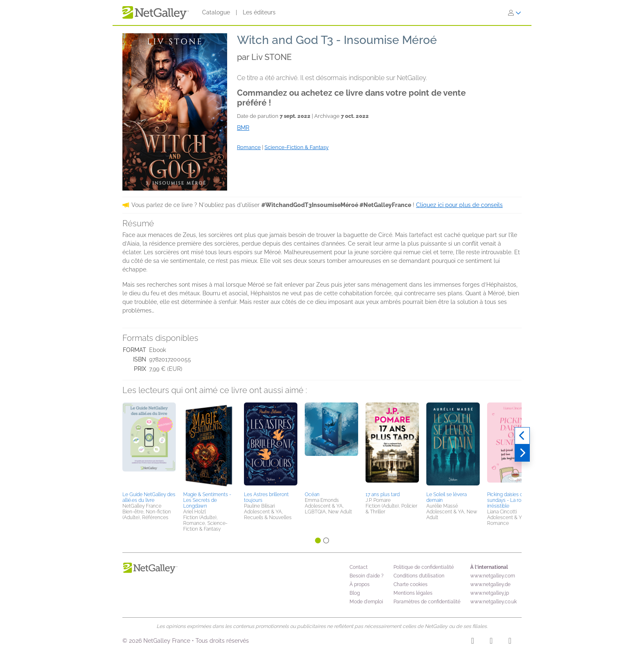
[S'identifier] (515, 13)
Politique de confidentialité (424, 567)
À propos (360, 584)
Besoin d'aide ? (367, 576)
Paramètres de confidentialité (427, 602)
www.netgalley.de (490, 584)
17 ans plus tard (383, 494)
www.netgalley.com (493, 576)
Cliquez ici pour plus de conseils (459, 205)
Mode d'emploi (366, 602)
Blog (355, 593)
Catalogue (216, 12)
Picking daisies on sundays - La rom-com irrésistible (513, 500)
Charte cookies (411, 584)
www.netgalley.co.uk (493, 602)
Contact (359, 567)
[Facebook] (491, 642)
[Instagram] (473, 642)
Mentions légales (413, 593)
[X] (510, 642)
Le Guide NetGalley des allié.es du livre (149, 497)
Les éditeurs (259, 12)
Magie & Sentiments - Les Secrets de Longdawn (207, 500)
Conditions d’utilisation (419, 576)
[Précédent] (522, 436)
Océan (312, 494)
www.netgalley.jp (490, 593)
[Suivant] (522, 453)
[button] (149, 446)
